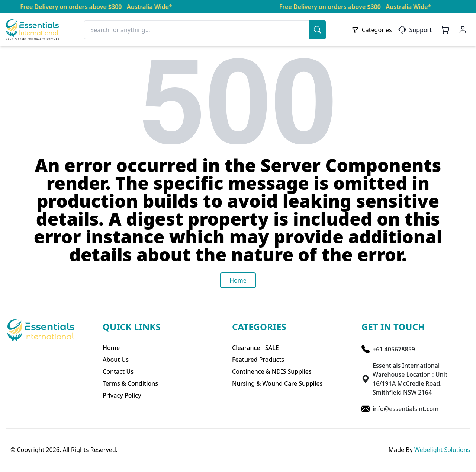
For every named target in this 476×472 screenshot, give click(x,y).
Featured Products (258, 360)
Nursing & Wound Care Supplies (277, 383)
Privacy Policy (122, 395)
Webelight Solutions (442, 450)
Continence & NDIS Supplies (272, 371)
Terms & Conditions (130, 383)
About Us (116, 360)
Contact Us (118, 371)
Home (111, 348)
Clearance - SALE (255, 348)
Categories (372, 30)
